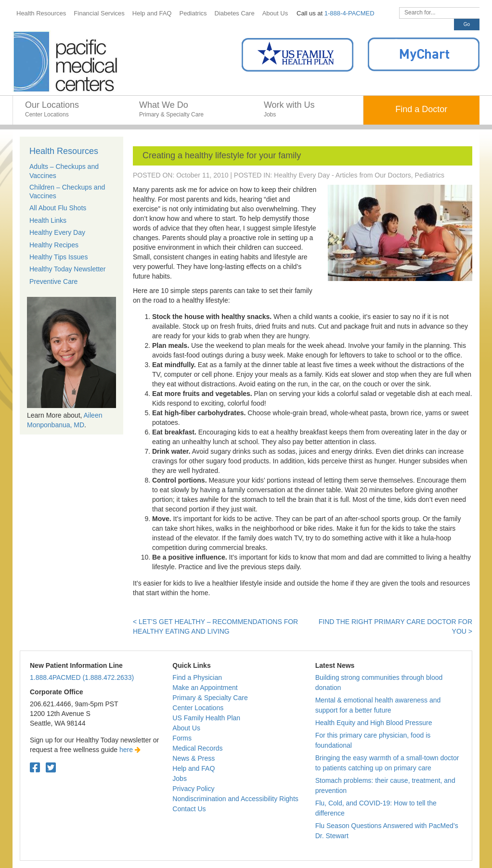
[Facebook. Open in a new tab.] (35, 768)
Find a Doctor (421, 109)
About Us (186, 728)
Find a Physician (197, 677)
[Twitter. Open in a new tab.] (51, 768)
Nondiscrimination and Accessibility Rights (235, 799)
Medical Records (197, 748)
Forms (182, 738)
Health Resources (64, 151)
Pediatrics (430, 175)
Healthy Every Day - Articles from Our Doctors (343, 175)
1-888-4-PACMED (350, 13)
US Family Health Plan (206, 718)
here (130, 750)
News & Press (194, 758)
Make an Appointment (205, 688)
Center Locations (198, 708)
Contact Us (189, 809)
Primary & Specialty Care (210, 698)
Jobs (180, 779)
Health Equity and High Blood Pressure (374, 723)
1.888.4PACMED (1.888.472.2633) (82, 677)
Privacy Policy (193, 789)
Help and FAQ (194, 768)
